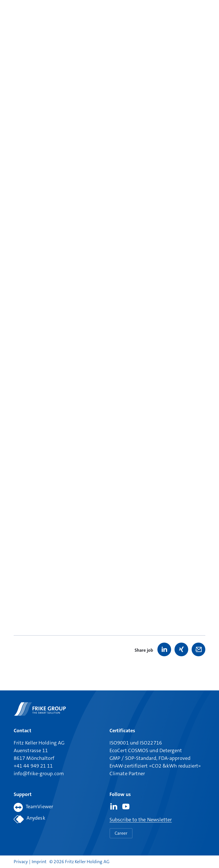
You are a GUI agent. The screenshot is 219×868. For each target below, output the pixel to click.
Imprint (39, 862)
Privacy (21, 862)
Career (121, 833)
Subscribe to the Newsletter (141, 820)
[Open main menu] (201, 13)
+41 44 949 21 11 (33, 766)
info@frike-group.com (39, 774)
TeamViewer (33, 807)
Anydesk (30, 819)
